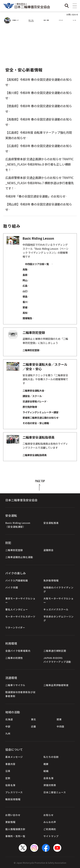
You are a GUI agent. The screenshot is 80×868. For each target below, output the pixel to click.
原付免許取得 (30, 407)
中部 (8, 726)
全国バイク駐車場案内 (18, 651)
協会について (14, 749)
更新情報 (10, 822)
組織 (46, 771)
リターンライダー (15, 627)
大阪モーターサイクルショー (58, 600)
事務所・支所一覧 (15, 836)
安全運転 (11, 515)
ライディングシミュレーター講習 (40, 412)
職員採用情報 (13, 799)
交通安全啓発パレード (35, 401)
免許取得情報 (51, 580)
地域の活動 (13, 712)
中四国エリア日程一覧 (37, 264)
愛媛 (25, 307)
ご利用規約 (50, 829)
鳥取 (25, 269)
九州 (8, 733)
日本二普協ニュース (55, 792)
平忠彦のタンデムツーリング (59, 618)
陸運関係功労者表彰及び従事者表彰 (20, 694)
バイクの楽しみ (16, 573)
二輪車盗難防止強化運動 (19, 557)
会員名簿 (49, 778)
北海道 (9, 719)
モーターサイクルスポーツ (20, 617)
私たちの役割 (51, 757)
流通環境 (11, 678)
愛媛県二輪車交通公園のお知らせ (41, 418)
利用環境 (11, 643)
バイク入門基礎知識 (17, 580)
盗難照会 (49, 550)
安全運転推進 (51, 523)
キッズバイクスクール (56, 609)
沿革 (8, 771)
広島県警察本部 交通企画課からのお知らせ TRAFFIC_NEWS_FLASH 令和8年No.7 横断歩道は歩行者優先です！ (40, 183)
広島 (25, 286)
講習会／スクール (32, 396)
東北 (33, 719)
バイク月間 (12, 587)
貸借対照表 (50, 785)
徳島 (25, 296)
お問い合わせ (72, 14)
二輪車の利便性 (14, 658)
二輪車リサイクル (15, 685)
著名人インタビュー (17, 609)
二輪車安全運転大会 (33, 391)
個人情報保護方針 (15, 829)
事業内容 (10, 764)
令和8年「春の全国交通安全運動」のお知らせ (35, 196)
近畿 (33, 726)
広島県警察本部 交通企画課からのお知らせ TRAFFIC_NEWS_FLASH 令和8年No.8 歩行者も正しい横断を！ (39, 164)
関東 (59, 719)
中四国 (60, 726)
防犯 (8, 543)
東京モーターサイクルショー (20, 600)
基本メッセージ (14, 757)
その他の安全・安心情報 (36, 423)
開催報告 (27, 318)
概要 (46, 764)
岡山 (25, 280)
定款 (8, 778)
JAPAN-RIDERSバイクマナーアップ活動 (57, 660)
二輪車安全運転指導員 (35, 455)
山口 (25, 291)
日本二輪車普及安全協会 (21, 500)
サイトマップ (51, 836)
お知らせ (49, 815)
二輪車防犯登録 (31, 350)
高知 (25, 313)
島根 (25, 275)
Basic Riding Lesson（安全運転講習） (18, 525)
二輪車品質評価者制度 (56, 685)
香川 (25, 302)
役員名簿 (10, 785)
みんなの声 (50, 822)
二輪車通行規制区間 (55, 651)
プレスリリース (14, 792)
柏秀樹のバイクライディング (58, 589)
